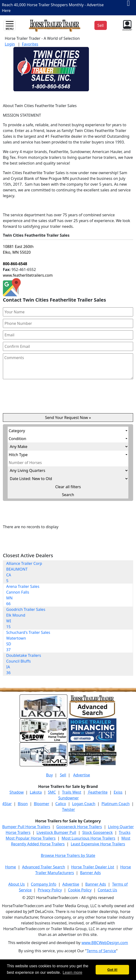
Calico (61, 804)
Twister (68, 809)
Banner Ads (90, 873)
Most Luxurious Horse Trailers (88, 838)
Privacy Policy (50, 890)
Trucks (125, 832)
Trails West (71, 792)
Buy (49, 775)
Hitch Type (18, 455)
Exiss (118, 792)
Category (17, 431)
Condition (18, 439)
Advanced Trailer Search (44, 867)
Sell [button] (101, 25)
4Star (7, 804)
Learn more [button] (72, 972)
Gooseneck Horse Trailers (79, 827)
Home (11, 867)
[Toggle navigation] (10, 25)
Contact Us (107, 890)
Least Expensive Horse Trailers (98, 844)
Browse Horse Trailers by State (68, 855)
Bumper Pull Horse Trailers (26, 827)
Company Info (44, 884)
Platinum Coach (115, 804)
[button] (127, 25)
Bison (23, 804)
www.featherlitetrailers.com (28, 275)
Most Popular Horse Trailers (31, 838)
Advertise (82, 775)
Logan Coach (84, 804)
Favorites (30, 44)
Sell (63, 775)
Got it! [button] (112, 970)
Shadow (17, 792)
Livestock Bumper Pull (56, 832)
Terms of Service (101, 951)
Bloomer (42, 804)
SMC (52, 792)
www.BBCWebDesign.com (105, 943)
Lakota (36, 792)
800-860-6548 (15, 264)
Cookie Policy (80, 890)
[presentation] (68, 398)
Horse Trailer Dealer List (93, 867)
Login (10, 44)
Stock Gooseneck (97, 832)
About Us (17, 884)
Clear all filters (68, 487)
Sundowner (69, 798)
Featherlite (97, 792)
